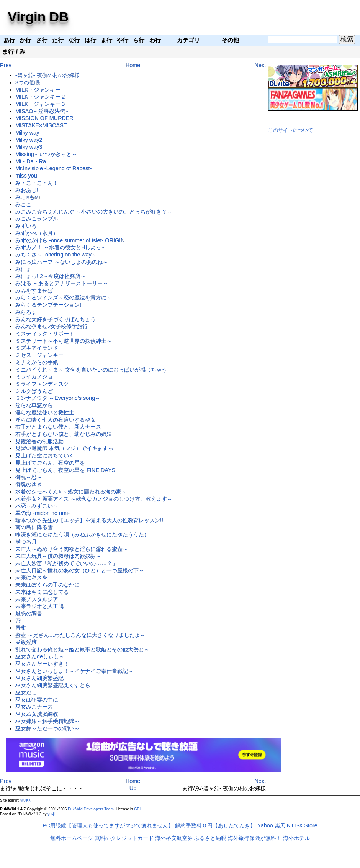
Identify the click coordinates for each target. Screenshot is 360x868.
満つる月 (26, 542)
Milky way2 (29, 140)
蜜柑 (21, 628)
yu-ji (51, 814)
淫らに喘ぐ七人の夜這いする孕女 (56, 420)
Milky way (27, 133)
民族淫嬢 (26, 642)
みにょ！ (26, 269)
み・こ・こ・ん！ (37, 183)
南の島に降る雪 (34, 527)
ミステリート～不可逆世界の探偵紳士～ (64, 341)
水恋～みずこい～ (37, 506)
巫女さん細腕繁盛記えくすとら (53, 685)
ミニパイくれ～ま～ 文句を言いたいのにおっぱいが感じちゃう (91, 370)
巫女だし (26, 692)
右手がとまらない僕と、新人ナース (58, 427)
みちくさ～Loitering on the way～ (56, 255)
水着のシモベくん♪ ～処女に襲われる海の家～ (71, 492)
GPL (138, 809)
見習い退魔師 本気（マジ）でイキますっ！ (67, 448)
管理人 (26, 800)
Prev (6, 65)
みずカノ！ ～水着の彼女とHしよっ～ (61, 247)
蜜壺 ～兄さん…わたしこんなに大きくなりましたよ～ (80, 635)
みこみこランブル (37, 219)
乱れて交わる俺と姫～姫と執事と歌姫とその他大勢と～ (82, 649)
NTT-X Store (302, 825)
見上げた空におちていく (45, 455)
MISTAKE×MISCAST (41, 125)
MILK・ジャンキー (38, 90)
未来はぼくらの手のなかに (47, 585)
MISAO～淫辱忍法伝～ (43, 111)
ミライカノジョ (34, 376)
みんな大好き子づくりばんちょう (56, 319)
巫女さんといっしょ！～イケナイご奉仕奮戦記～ (74, 671)
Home (133, 65)
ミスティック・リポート (45, 334)
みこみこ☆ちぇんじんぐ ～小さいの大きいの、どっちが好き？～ (94, 212)
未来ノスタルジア (37, 599)
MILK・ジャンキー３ (41, 104)
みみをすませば (34, 291)
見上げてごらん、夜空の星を (50, 463)
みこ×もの (28, 197)
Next (260, 65)
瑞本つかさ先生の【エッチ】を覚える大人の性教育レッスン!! (89, 520)
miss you (26, 176)
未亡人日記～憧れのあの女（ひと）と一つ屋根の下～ (80, 570)
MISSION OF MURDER (44, 118)
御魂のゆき (29, 484)
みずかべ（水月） (37, 233)
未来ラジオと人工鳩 (39, 606)
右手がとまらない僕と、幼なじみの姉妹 (64, 434)
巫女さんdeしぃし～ (40, 656)
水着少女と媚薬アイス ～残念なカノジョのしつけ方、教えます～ (94, 499)
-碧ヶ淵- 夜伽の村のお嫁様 (47, 75)
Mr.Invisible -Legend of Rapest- (53, 168)
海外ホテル (296, 838)
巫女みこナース (34, 707)
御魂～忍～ (29, 477)
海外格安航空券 (174, 838)
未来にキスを (31, 577)
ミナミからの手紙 (37, 362)
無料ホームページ (72, 838)
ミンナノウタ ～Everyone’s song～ (58, 398)
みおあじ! (27, 190)
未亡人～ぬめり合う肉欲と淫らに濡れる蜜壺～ (72, 549)
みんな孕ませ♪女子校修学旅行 (52, 326)
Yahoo (265, 825)
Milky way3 (29, 147)
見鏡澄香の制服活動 (39, 441)
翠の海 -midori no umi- (43, 513)
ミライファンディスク (42, 384)
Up (133, 788)
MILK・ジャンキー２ (41, 97)
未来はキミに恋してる (42, 592)
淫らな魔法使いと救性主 (45, 413)
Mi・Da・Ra (31, 161)
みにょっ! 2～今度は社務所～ (51, 276)
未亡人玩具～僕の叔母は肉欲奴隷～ (58, 556)
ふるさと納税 (210, 838)
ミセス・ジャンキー (39, 355)
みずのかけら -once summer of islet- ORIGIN (70, 240)
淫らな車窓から (34, 405)
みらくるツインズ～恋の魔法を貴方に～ (64, 298)
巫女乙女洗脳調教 (37, 714)
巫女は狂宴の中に (37, 700)
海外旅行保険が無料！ (255, 838)
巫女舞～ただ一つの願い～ (47, 728)
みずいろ (26, 226)
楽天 (280, 825)
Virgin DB (38, 17)
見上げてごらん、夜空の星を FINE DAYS (65, 470)
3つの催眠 (28, 82)
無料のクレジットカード (124, 838)
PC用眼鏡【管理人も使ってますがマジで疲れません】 (108, 825)
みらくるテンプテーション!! (49, 305)
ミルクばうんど (34, 391)
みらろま (26, 312)
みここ (23, 204)
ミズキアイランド (37, 348)
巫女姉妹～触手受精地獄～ (47, 721)
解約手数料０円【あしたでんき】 (215, 825)
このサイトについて (290, 130)
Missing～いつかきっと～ (46, 154)
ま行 (8, 52)
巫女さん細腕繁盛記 (39, 678)
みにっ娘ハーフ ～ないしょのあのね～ (62, 262)
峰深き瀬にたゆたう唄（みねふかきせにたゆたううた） (82, 534)
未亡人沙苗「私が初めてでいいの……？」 (66, 563)
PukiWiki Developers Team (91, 809)
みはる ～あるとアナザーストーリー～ (62, 283)
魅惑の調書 (29, 613)
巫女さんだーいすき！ (42, 664)
